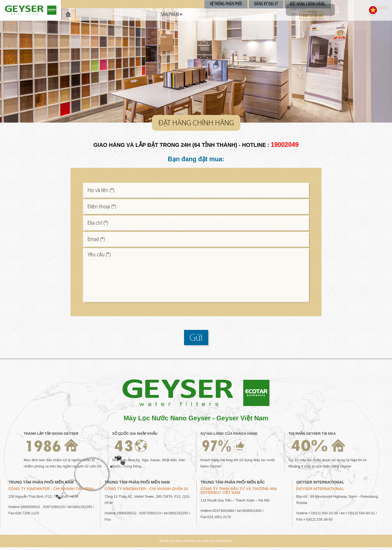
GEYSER (134, 15)
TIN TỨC (189, 15)
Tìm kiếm (342, 10)
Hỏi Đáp (213, 15)
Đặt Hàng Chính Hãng (308, 4)
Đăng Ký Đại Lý (268, 4)
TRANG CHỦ (68, 14)
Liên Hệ (236, 15)
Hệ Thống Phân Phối (229, 4)
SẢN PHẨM (160, 15)
